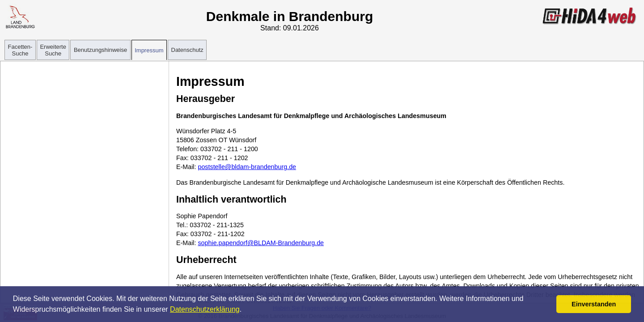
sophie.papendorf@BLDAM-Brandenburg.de (261, 243)
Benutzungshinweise (100, 50)
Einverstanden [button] (594, 304)
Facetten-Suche (20, 50)
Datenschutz (187, 50)
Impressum (149, 50)
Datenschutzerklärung (205, 309)
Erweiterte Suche (53, 50)
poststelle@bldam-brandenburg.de (247, 167)
